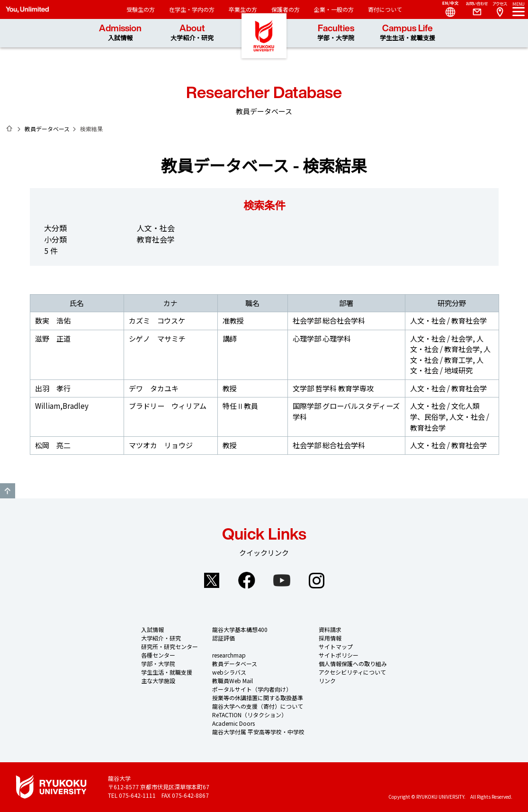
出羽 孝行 (53, 388)
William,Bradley (62, 406)
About (192, 33)
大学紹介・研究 (161, 638)
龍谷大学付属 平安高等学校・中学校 (258, 732)
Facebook (247, 580)
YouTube (282, 580)
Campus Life (407, 33)
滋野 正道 (53, 338)
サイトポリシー (339, 655)
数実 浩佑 (53, 320)
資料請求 (330, 629)
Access (500, 9)
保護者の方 (286, 9)
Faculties (336, 33)
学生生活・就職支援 (167, 672)
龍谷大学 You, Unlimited (264, 47)
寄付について (385, 9)
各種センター (158, 655)
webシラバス (229, 672)
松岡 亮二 (53, 445)
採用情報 (330, 638)
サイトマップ (336, 646)
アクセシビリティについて (352, 672)
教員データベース (47, 129)
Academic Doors (233, 723)
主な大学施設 (158, 681)
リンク (327, 681)
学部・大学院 (158, 663)
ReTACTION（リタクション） (250, 715)
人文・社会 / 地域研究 (447, 365)
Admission (120, 33)
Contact (473, 9)
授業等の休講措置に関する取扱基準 (258, 698)
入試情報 (152, 629)
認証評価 (224, 638)
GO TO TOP (8, 491)
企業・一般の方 (334, 9)
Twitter (212, 580)
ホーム (9, 128)
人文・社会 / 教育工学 (450, 354)
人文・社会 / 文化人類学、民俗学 (445, 411)
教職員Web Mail (233, 681)
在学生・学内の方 (192, 9)
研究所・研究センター (170, 646)
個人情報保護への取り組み (353, 663)
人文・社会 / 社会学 (441, 338)
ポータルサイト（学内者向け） (252, 689)
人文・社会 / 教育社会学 (448, 320)
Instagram (317, 580)
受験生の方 (141, 9)
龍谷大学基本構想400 (240, 629)
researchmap (229, 655)
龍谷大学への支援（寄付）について (258, 706)
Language (447, 9)
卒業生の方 (243, 9)
